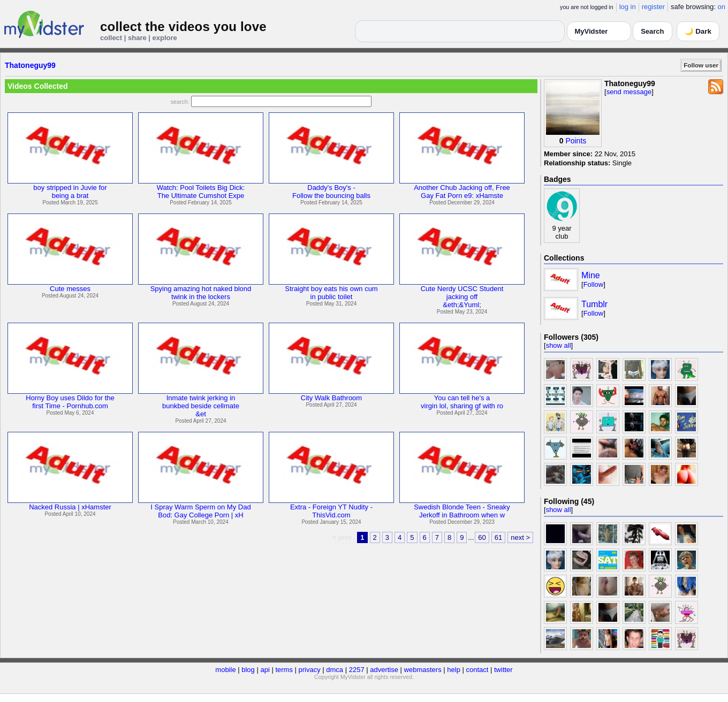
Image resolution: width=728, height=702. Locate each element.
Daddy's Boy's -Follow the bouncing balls (331, 192)
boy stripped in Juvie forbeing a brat (70, 192)
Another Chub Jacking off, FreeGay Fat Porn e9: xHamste (462, 192)
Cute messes (70, 289)
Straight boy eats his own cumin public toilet (331, 293)
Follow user (701, 65)
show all (559, 345)
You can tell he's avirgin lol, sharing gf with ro (462, 402)
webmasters (423, 670)
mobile (225, 670)
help (454, 670)
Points (576, 141)
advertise (384, 670)
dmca (335, 670)
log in (628, 7)
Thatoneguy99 (30, 65)
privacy (310, 670)
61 (498, 537)
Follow (594, 284)
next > (520, 537)
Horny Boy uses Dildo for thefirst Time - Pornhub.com (70, 402)
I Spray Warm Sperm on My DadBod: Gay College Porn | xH (200, 511)
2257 (357, 670)
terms (284, 670)
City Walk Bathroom (331, 398)
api (265, 670)
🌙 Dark (698, 31)
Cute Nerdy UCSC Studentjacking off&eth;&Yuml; (462, 297)
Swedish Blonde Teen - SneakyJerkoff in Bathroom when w (462, 511)
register (653, 7)
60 (482, 537)
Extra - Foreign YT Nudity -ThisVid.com (331, 511)
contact (477, 670)
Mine (591, 275)
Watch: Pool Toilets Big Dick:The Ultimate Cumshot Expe (201, 192)
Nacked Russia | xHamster (70, 507)
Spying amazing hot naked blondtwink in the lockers (201, 293)
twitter (503, 670)
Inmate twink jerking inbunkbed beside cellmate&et (201, 406)
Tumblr (594, 304)
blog (248, 670)
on (722, 7)
